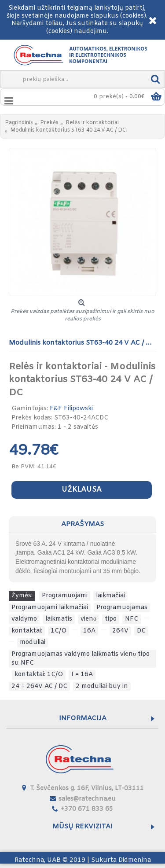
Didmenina (135, 860)
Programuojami (65, 596)
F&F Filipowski (71, 409)
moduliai (33, 642)
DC (141, 631)
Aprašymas (82, 524)
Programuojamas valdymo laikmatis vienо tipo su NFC (81, 659)
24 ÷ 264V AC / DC (39, 686)
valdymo (24, 619)
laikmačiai (110, 596)
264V (120, 631)
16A (89, 631)
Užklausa (82, 490)
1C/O (59, 631)
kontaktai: (27, 631)
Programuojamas (122, 608)
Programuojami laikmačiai (50, 608)
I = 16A (82, 675)
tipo (111, 619)
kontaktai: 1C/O (39, 675)
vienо (88, 619)
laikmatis (59, 619)
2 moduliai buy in (102, 686)
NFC (132, 619)
